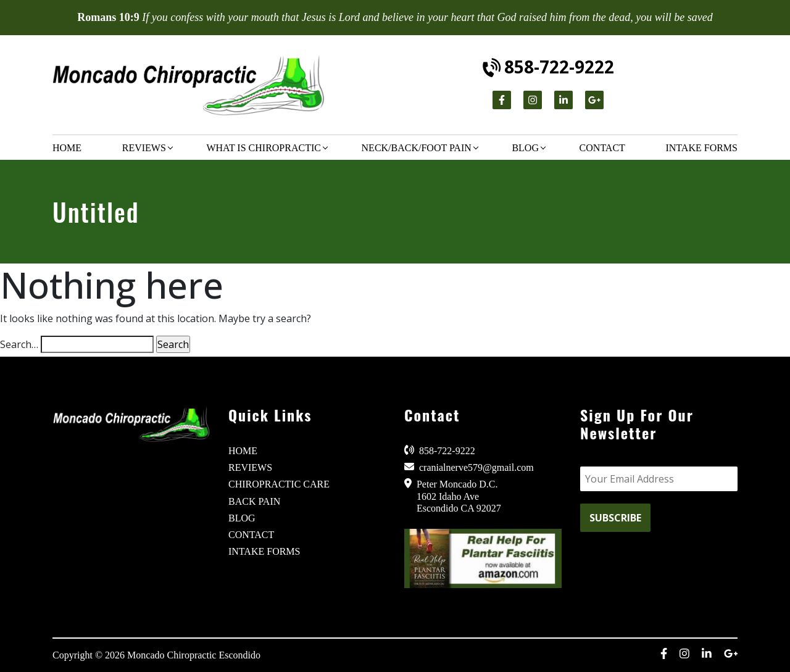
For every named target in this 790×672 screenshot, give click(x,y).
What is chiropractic (264, 148)
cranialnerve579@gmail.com (469, 467)
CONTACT (251, 535)
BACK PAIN (254, 501)
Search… (19, 344)
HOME (243, 451)
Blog (525, 148)
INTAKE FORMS (264, 551)
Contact (602, 148)
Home (67, 148)
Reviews (144, 148)
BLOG (242, 518)
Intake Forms (701, 148)
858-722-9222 (549, 67)
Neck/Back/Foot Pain (417, 148)
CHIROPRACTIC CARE (279, 484)
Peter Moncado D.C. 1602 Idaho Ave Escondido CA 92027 (453, 496)
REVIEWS (250, 467)
